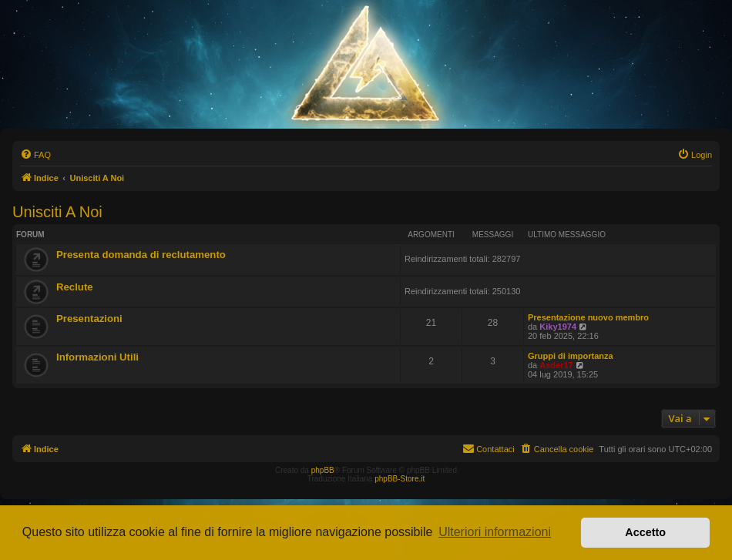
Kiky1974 (558, 327)
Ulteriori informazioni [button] (495, 532)
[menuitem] (35, 155)
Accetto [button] (645, 532)
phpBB (323, 470)
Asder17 (556, 365)
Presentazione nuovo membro (588, 317)
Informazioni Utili (97, 357)
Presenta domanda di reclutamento (141, 255)
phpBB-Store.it (400, 479)
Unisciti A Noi (57, 212)
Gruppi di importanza (571, 356)
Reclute (75, 287)
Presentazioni (89, 319)
